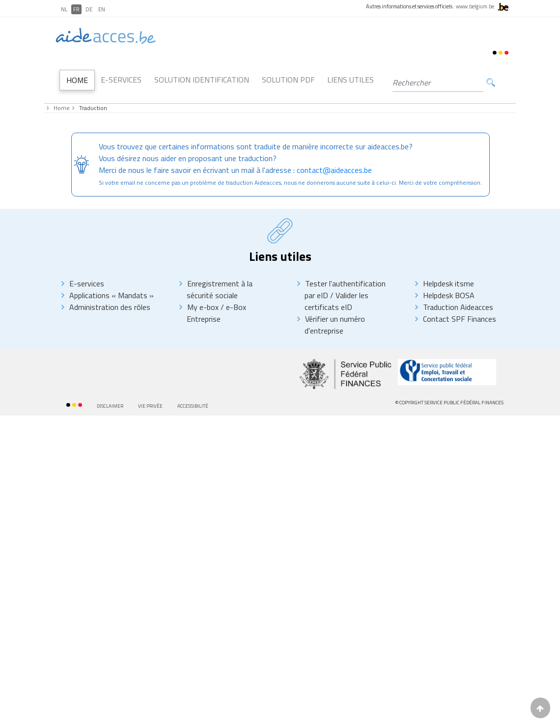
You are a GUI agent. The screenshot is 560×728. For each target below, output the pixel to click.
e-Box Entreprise (216, 313)
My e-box (203, 307)
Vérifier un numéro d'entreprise (335, 325)
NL (64, 9)
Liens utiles (350, 80)
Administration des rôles (110, 307)
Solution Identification (202, 80)
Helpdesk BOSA (449, 295)
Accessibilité (193, 406)
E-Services (121, 80)
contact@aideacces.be (334, 170)
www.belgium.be (475, 6)
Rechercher (491, 83)
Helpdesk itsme (448, 283)
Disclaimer (110, 406)
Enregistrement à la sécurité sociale (220, 289)
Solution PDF (288, 80)
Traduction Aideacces (458, 307)
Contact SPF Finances (460, 319)
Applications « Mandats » (112, 295)
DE (89, 9)
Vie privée (150, 406)
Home (77, 80)
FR (76, 9)
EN (102, 9)
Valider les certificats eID (336, 301)
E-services (87, 283)
